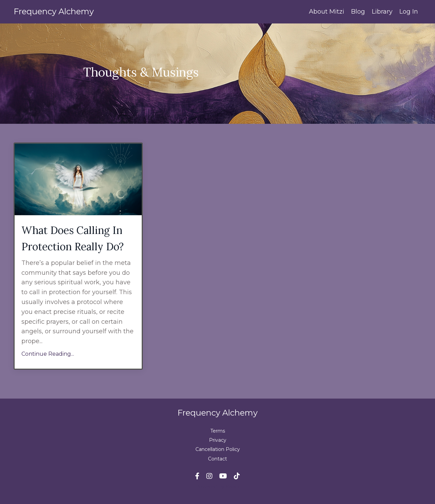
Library (382, 12)
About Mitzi (327, 12)
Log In (409, 12)
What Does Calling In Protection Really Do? (73, 238)
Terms (218, 431)
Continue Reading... (48, 354)
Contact (217, 459)
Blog (358, 12)
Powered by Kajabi (217, 487)
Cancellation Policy (218, 449)
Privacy (218, 440)
